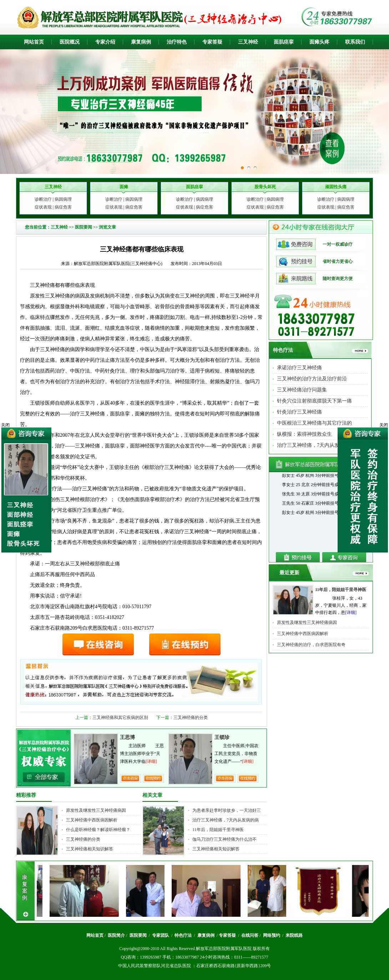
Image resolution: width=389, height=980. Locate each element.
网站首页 (34, 42)
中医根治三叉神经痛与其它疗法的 (314, 423)
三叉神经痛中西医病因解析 (92, 820)
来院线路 (294, 935)
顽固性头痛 (336, 187)
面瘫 (314, 42)
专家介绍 (105, 42)
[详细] (151, 761)
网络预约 (272, 935)
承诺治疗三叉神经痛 (299, 368)
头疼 (324, 42)
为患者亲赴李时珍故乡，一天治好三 (227, 810)
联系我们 (355, 42)
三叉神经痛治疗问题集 (302, 390)
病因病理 (63, 199)
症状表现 (43, 207)
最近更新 (289, 573)
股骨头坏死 (265, 187)
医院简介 (116, 935)
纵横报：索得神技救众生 (304, 434)
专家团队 (161, 935)
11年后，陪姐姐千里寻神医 (218, 830)
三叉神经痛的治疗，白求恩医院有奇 (311, 645)
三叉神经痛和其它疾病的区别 (120, 717)
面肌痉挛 (284, 42)
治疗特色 (177, 42)
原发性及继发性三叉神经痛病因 (96, 810)
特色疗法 (283, 350)
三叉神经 (248, 42)
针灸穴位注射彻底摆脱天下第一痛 (314, 401)
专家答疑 (212, 42)
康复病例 (141, 42)
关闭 (384, 425)
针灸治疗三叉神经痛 (299, 412)
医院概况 (70, 42)
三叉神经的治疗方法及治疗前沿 (312, 379)
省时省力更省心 (314, 261)
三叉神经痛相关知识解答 (90, 849)
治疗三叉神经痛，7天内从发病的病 (226, 820)
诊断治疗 (43, 199)
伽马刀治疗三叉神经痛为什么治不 (224, 839)
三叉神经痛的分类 (191, 717)
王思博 (127, 737)
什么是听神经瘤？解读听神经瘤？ (98, 830)
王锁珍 (222, 737)
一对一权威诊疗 (314, 244)
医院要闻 (84, 227)
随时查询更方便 (314, 279)
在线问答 (250, 935)
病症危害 (63, 207)
